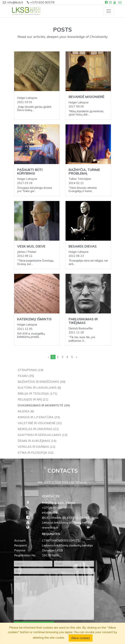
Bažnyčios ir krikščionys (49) (42, 382)
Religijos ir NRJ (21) (33, 399)
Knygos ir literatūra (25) (39, 417)
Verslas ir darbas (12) (37, 447)
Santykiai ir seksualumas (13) (43, 435)
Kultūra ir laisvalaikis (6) (39, 388)
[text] (54, 598)
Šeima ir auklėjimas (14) (37, 441)
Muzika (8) (26, 411)
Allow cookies (81, 638)
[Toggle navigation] (109, 11)
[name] (33, 564)
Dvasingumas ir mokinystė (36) (44, 405)
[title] (54, 571)
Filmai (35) (26, 376)
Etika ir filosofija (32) (36, 453)
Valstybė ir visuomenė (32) (40, 423)
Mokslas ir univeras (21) (38, 429)
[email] (74, 564)
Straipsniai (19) (31, 370)
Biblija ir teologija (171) (38, 393)
